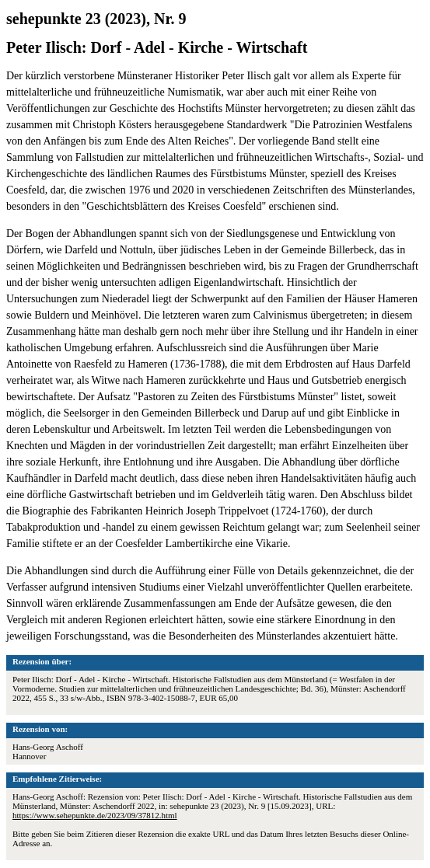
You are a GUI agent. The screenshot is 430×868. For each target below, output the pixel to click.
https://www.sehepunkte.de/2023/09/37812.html (95, 815)
